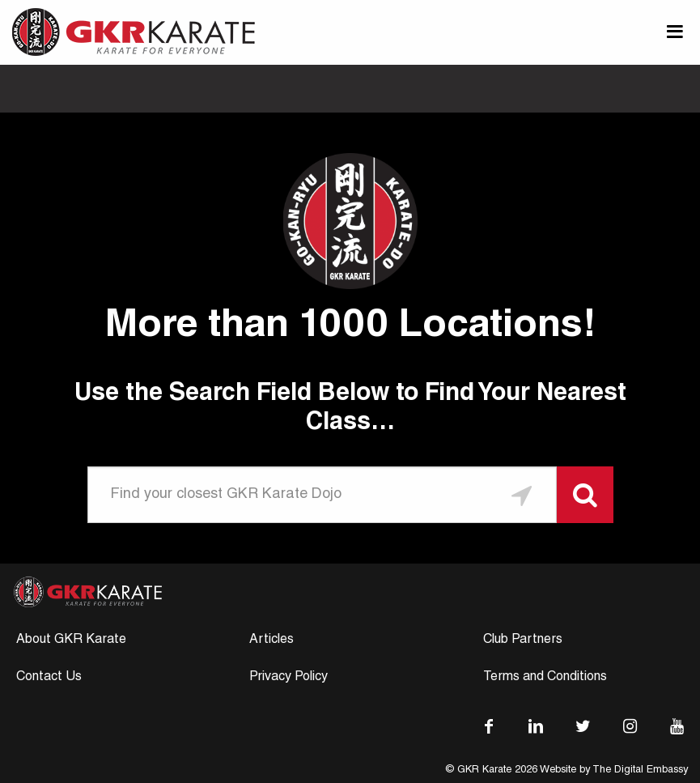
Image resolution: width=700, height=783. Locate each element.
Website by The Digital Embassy (614, 770)
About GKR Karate (71, 640)
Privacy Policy (288, 678)
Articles (272, 640)
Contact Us (49, 678)
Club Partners (523, 640)
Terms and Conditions (545, 678)
